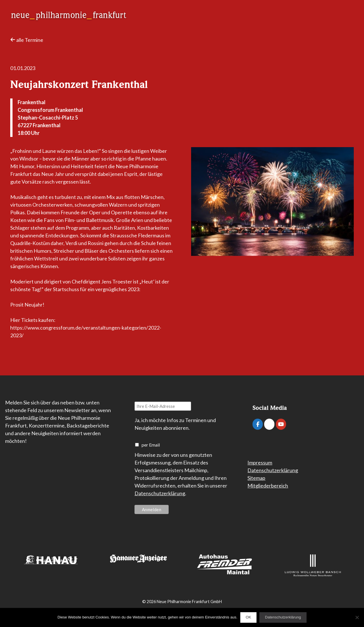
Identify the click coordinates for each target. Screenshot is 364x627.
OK (248, 617)
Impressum (260, 462)
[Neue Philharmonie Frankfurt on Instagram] (269, 424)
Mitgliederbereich (268, 486)
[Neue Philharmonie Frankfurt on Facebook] (258, 424)
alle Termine (27, 40)
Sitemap (256, 478)
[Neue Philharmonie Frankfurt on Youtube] (281, 424)
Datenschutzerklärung (160, 493)
